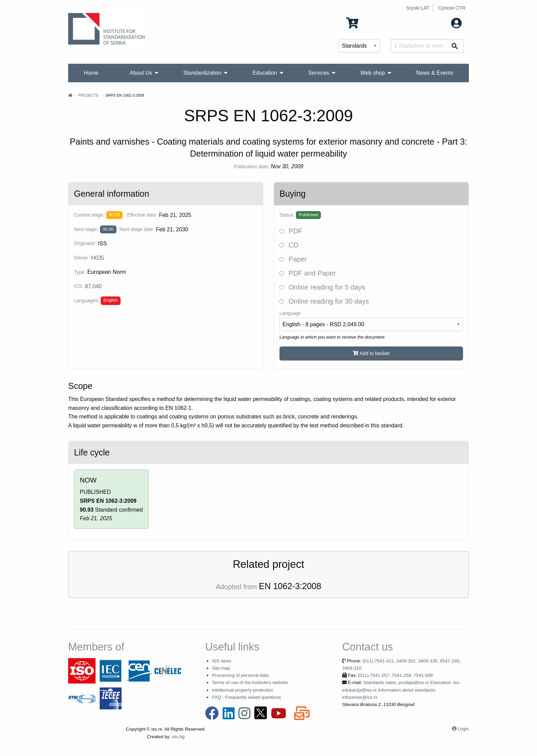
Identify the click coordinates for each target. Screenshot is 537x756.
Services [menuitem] (319, 73)
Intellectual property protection (243, 690)
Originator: (85, 243)
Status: (287, 215)
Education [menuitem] (265, 73)
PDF (291, 231)
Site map (221, 668)
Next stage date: (137, 229)
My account (441, 22)
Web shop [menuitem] (373, 73)
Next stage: (86, 229)
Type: (80, 272)
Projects (88, 95)
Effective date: (142, 215)
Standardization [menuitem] (202, 73)
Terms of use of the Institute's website (250, 682)
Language (290, 313)
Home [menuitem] (91, 73)
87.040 (93, 286)
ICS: (79, 286)
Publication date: (251, 167)
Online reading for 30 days (324, 301)
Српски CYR (452, 8)
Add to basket (371, 353)
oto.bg (178, 737)
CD (289, 245)
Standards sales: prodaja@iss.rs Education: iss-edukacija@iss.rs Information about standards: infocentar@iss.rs (401, 690)
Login (463, 729)
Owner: (82, 258)
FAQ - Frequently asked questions (247, 697)
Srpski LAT (418, 8)
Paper (293, 259)
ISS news (222, 661)
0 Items (363, 22)
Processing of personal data (240, 675)
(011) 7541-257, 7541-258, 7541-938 (395, 675)
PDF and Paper (308, 273)
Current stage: (89, 215)
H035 (98, 258)
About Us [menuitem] (141, 73)
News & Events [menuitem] (435, 73)
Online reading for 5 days (322, 287)
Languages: (86, 301)
